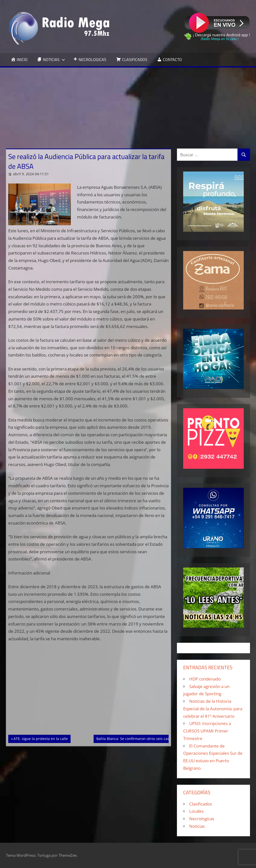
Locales (196, 811)
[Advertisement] (128, 105)
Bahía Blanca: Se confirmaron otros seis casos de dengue (144, 738)
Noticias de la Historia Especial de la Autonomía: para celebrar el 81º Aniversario (213, 709)
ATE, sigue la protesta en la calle (41, 738)
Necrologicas (202, 819)
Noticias (197, 826)
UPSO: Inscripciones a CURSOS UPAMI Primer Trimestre (207, 731)
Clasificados (201, 804)
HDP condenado (205, 679)
